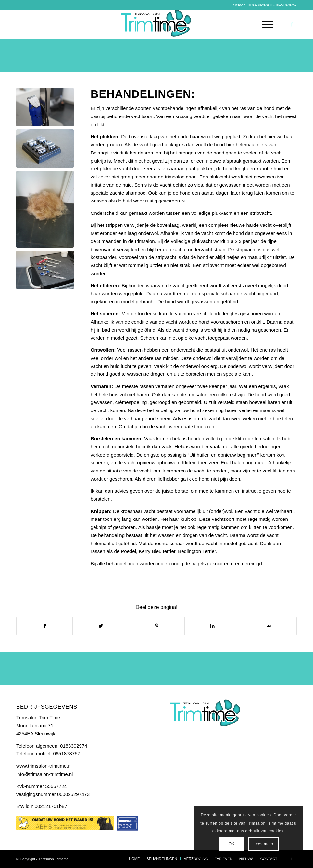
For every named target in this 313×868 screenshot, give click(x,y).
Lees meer (263, 844)
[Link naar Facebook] (292, 24)
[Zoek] (249, 24)
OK (232, 844)
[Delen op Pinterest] (157, 626)
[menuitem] (249, 24)
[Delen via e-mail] (269, 626)
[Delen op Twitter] (100, 626)
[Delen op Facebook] (44, 626)
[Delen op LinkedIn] (213, 626)
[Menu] (264, 24)
